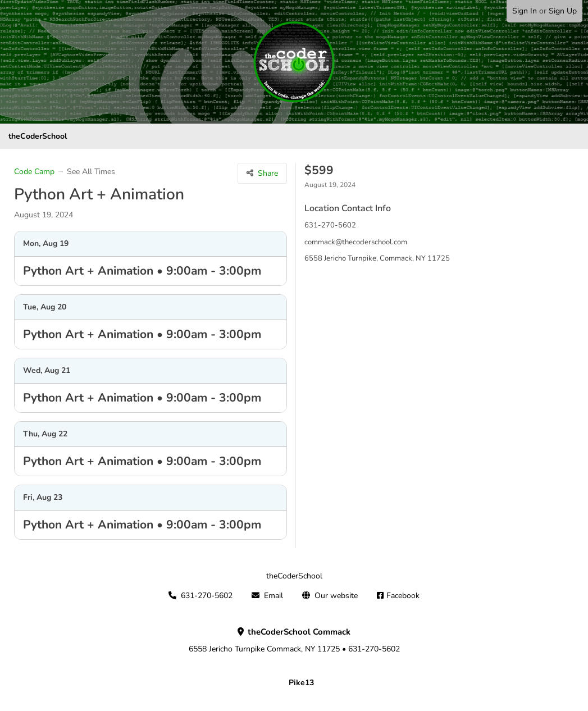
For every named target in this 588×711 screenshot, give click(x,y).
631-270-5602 (207, 596)
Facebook (403, 596)
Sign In (525, 11)
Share (268, 173)
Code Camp (34, 172)
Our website (336, 596)
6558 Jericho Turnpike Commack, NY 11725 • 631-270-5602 (294, 641)
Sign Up (563, 11)
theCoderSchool (38, 136)
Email (274, 596)
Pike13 (301, 683)
